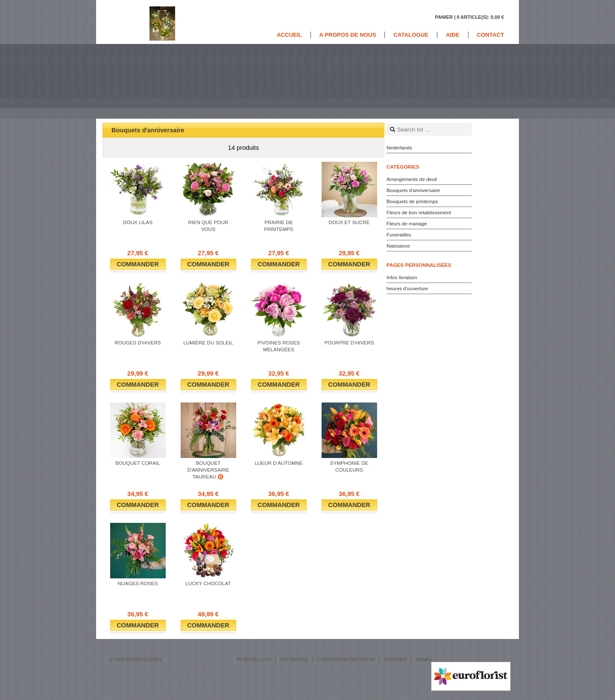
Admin (424, 659)
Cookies (395, 659)
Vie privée (294, 659)
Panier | (469, 17)
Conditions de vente (346, 659)
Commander (138, 264)
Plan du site (254, 659)
